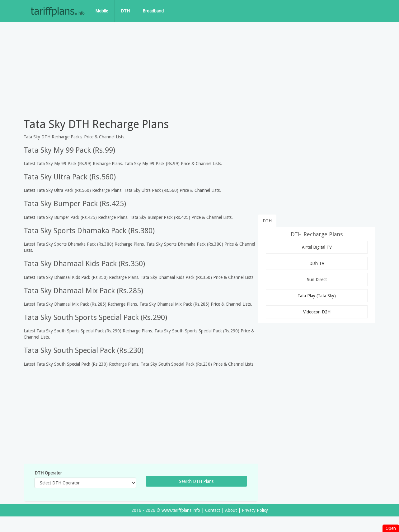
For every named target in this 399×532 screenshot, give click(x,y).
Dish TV (317, 263)
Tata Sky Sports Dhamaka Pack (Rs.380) (89, 231)
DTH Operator (48, 473)
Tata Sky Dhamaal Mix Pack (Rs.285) (83, 291)
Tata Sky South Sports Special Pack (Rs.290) (95, 317)
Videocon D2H (317, 312)
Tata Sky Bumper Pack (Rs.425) (75, 204)
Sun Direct (317, 280)
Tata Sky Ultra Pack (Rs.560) (70, 177)
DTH (125, 11)
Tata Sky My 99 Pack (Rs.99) (69, 150)
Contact (213, 510)
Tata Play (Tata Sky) (317, 296)
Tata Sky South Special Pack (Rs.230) (84, 350)
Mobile (102, 11)
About (231, 510)
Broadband (153, 11)
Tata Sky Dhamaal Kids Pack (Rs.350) (84, 264)
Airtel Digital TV (317, 247)
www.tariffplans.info (181, 510)
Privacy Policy (255, 510)
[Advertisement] (199, 68)
